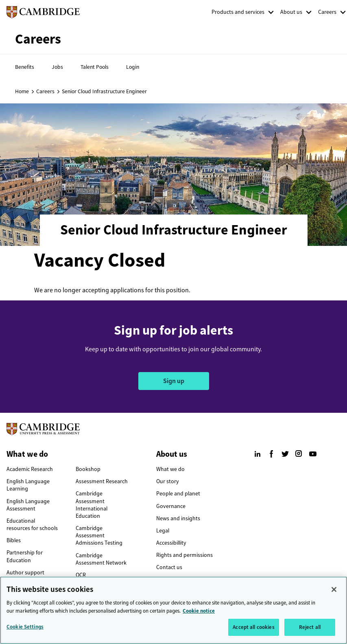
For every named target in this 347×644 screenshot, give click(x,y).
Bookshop (88, 469)
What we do (170, 469)
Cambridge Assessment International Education (92, 505)
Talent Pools (95, 67)
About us (291, 12)
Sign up (174, 381)
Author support (25, 573)
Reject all (310, 630)
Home (22, 91)
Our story (168, 481)
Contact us (169, 567)
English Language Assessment (28, 505)
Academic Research (30, 469)
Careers (327, 12)
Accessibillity (171, 543)
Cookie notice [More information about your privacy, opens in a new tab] (199, 613)
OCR (81, 575)
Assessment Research (102, 481)
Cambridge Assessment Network (101, 559)
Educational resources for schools (32, 525)
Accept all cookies (253, 630)
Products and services (238, 12)
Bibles (14, 540)
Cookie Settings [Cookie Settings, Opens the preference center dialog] (25, 630)
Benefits (25, 67)
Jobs (57, 67)
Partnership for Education (25, 556)
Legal (163, 531)
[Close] (334, 592)
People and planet (178, 494)
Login (133, 67)
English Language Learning (28, 485)
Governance (171, 506)
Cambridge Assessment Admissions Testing (99, 536)
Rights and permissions (184, 555)
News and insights (178, 518)
